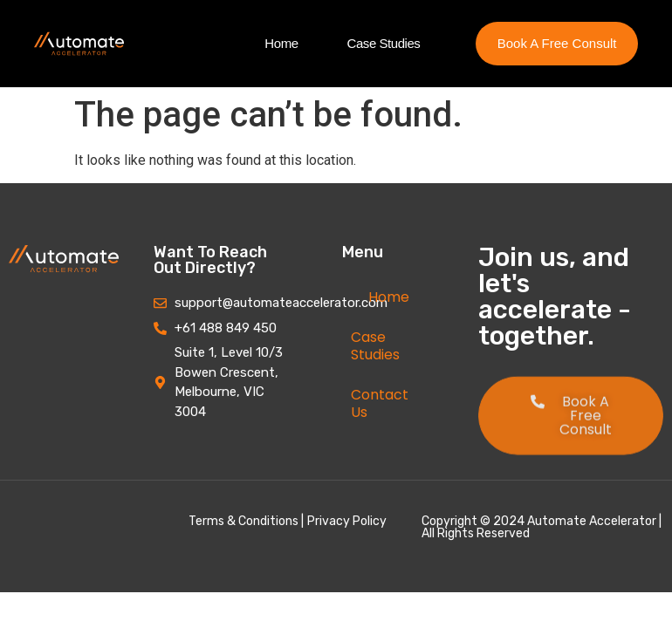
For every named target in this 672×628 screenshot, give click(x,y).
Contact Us (380, 403)
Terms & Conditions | (246, 521)
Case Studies (384, 43)
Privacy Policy (347, 521)
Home (281, 43)
